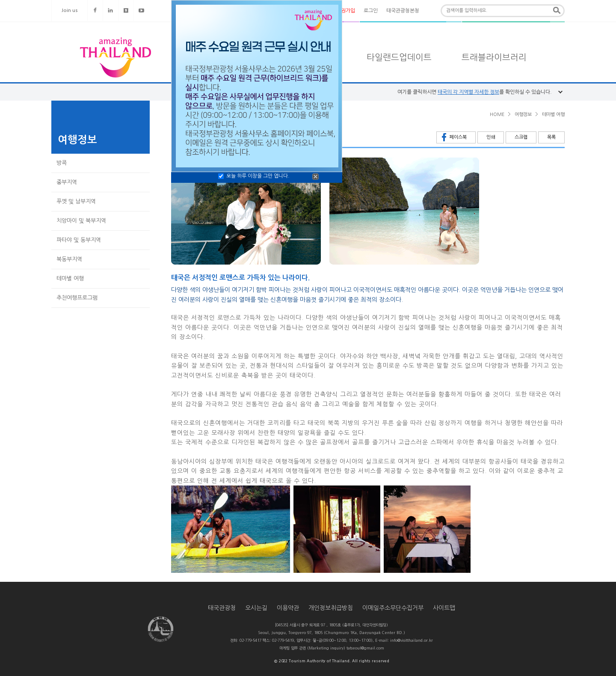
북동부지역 (69, 259)
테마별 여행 (70, 278)
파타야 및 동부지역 (79, 240)
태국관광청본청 (403, 11)
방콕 (62, 163)
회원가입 (346, 11)
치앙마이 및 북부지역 (81, 221)
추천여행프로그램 (77, 298)
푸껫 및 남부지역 (76, 201)
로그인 (371, 11)
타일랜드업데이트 (399, 57)
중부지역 (67, 182)
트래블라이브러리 (494, 57)
